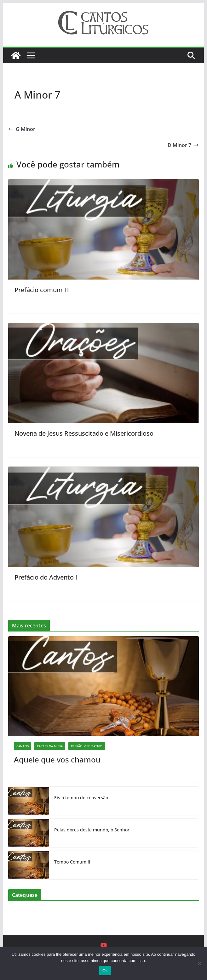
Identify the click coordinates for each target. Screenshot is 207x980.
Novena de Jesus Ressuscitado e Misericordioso (84, 433)
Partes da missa (50, 746)
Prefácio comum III (42, 290)
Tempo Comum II (72, 862)
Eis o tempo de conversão (81, 798)
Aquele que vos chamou (57, 759)
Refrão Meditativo (87, 746)
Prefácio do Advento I (46, 577)
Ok (105, 971)
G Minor (22, 129)
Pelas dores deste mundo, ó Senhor (92, 830)
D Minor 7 (183, 145)
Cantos (23, 746)
